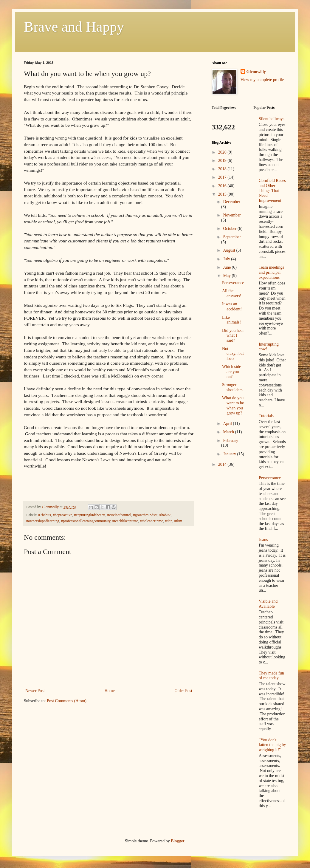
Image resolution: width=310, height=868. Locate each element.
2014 (223, 464)
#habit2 (165, 515)
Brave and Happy (74, 27)
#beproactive (62, 515)
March (229, 432)
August (230, 250)
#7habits (45, 515)
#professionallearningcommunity (86, 521)
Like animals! (231, 320)
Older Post (184, 691)
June (227, 267)
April (228, 424)
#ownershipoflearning (43, 521)
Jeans (263, 540)
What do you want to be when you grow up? (233, 405)
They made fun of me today (271, 676)
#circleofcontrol (119, 515)
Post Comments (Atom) (67, 701)
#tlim (178, 521)
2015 (223, 194)
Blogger (177, 841)
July (227, 259)
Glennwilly (256, 72)
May (227, 276)
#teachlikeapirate (125, 521)
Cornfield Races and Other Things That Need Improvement (272, 191)
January (230, 454)
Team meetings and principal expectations (271, 272)
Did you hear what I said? (233, 336)
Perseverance (233, 283)
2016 (223, 186)
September (232, 237)
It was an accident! (232, 307)
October (230, 229)
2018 (223, 169)
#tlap (169, 521)
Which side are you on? (231, 372)
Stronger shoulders (232, 387)
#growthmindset (145, 515)
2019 (223, 161)
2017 (223, 177)
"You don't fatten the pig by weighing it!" (272, 745)
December (232, 202)
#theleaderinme (151, 521)
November (232, 215)
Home (110, 691)
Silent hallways (272, 119)
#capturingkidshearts (90, 515)
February (231, 441)
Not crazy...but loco (233, 354)
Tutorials (266, 416)
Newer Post (35, 691)
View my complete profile (262, 80)
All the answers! (232, 293)
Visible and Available (268, 604)
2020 (223, 152)
